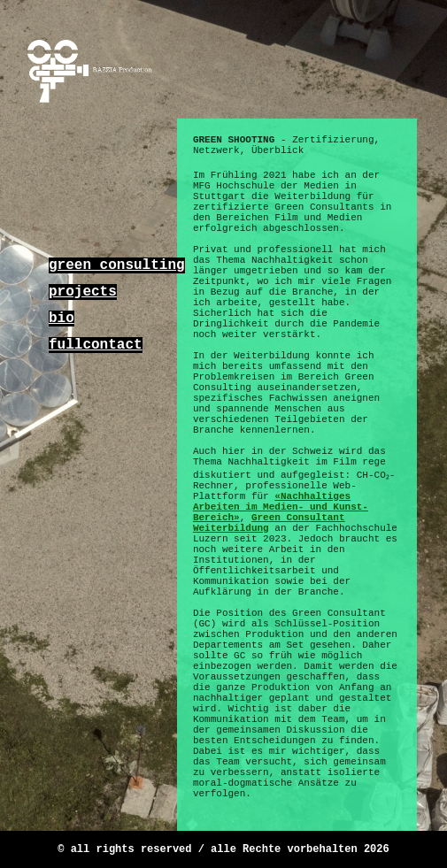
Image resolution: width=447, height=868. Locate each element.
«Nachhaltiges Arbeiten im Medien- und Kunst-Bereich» (281, 507)
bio (62, 319)
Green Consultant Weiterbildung (269, 523)
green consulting (117, 265)
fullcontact (96, 345)
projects (83, 292)
